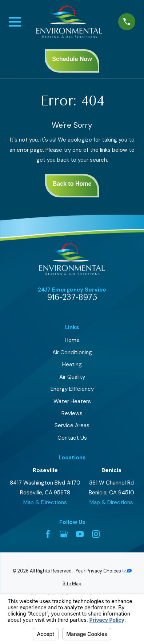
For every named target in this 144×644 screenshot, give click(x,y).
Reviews (72, 413)
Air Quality (72, 377)
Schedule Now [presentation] (72, 59)
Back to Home (72, 184)
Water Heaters (72, 401)
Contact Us (72, 438)
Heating (72, 365)
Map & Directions (45, 502)
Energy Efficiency (72, 389)
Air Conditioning (72, 352)
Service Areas (72, 425)
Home (72, 340)
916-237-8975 (72, 298)
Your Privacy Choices (104, 571)
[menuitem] (72, 584)
